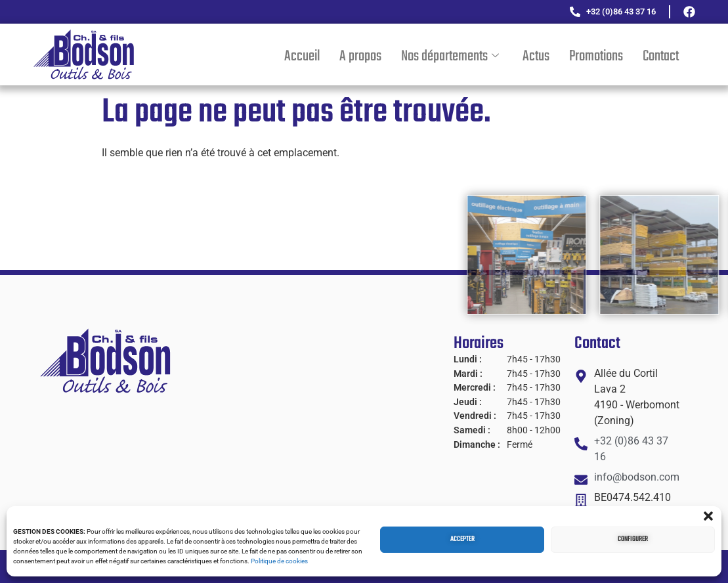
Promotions (596, 56)
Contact (661, 56)
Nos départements (450, 56)
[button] (708, 516)
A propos (360, 56)
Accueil (302, 56)
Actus (536, 56)
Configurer (633, 539)
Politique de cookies (279, 561)
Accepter (462, 539)
